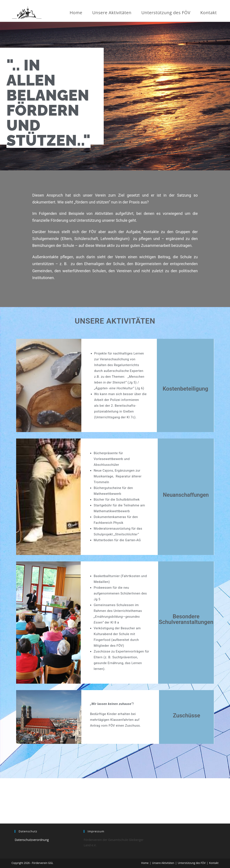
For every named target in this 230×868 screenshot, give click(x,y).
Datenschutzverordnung (32, 840)
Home (145, 863)
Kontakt (214, 863)
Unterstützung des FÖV (192, 863)
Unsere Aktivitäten (163, 863)
